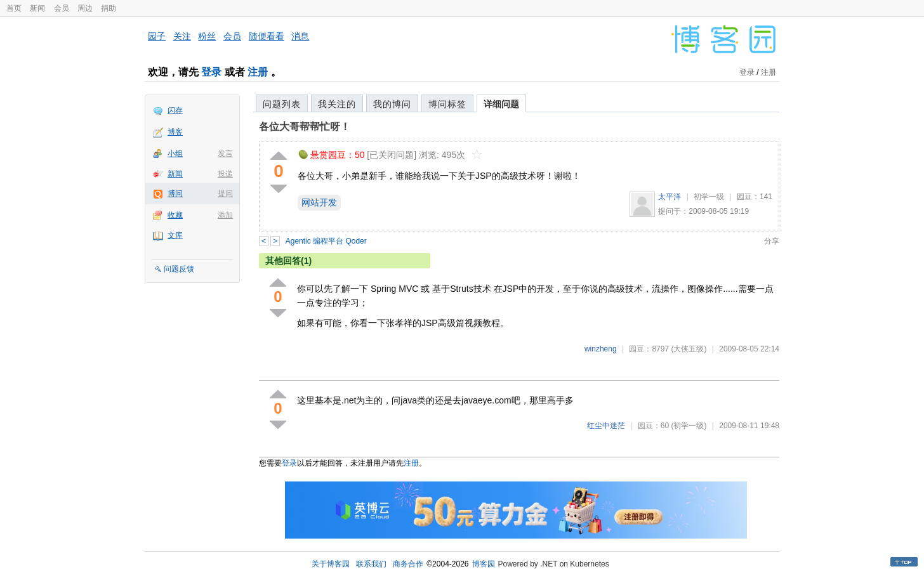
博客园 (484, 564)
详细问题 (501, 104)
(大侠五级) (689, 349)
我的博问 (392, 104)
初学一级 (709, 197)
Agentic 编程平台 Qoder (326, 241)
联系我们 (371, 564)
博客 (175, 132)
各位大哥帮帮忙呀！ (305, 127)
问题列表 (282, 104)
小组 (175, 154)
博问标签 (447, 104)
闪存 (175, 110)
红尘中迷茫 (606, 426)
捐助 (109, 8)
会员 (62, 8)
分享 (772, 241)
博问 (175, 193)
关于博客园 (331, 564)
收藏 (175, 215)
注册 (258, 72)
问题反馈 (179, 269)
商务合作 (408, 564)
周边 (85, 8)
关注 (182, 36)
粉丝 (207, 36)
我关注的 (337, 104)
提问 (225, 193)
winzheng (601, 349)
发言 (225, 154)
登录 (211, 72)
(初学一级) (689, 426)
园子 (157, 36)
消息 (300, 36)
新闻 (37, 8)
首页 (14, 8)
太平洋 (670, 197)
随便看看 (267, 36)
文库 (175, 235)
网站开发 (319, 202)
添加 (225, 215)
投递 (225, 174)
